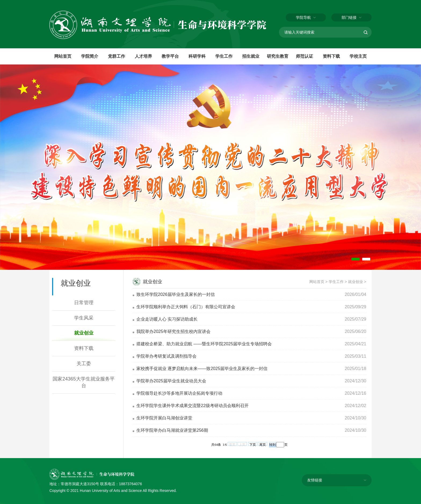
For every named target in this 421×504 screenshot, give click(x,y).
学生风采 (84, 318)
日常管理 (84, 303)
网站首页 (63, 56)
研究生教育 (278, 56)
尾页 (263, 444)
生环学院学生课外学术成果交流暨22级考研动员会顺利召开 (193, 406)
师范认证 (304, 56)
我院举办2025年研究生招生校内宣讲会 (173, 331)
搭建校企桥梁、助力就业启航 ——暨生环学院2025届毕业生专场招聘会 (204, 344)
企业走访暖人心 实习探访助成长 (167, 319)
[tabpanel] (210, 167)
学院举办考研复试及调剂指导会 (166, 356)
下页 (253, 444)
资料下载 (331, 56)
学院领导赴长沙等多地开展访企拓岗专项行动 (179, 393)
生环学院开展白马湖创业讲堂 (164, 418)
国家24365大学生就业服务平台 (84, 382)
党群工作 (117, 56)
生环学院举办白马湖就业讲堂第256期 (172, 430)
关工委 (84, 364)
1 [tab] (355, 259)
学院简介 (90, 56)
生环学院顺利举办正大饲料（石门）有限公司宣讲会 (186, 307)
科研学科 (197, 56)
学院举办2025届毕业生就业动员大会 (171, 381)
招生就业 (251, 56)
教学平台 (170, 56)
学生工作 (224, 56)
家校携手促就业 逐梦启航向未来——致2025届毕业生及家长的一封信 (202, 369)
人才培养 (143, 56)
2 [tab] (366, 259)
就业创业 (84, 333)
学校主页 (358, 56)
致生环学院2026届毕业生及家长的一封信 (176, 294)
